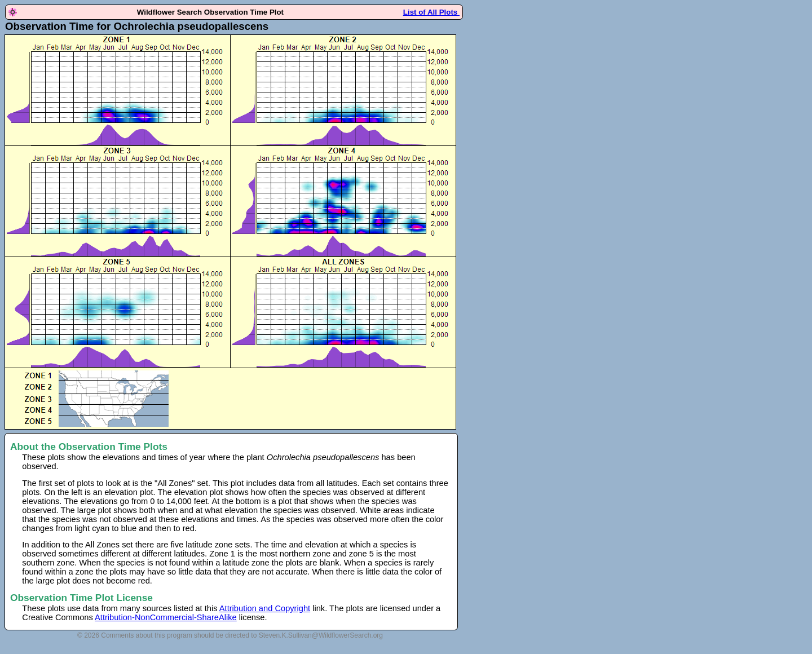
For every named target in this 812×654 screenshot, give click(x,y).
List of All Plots (431, 12)
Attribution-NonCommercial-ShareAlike (166, 617)
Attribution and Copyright (265, 608)
